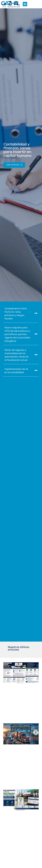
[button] (25, 4)
